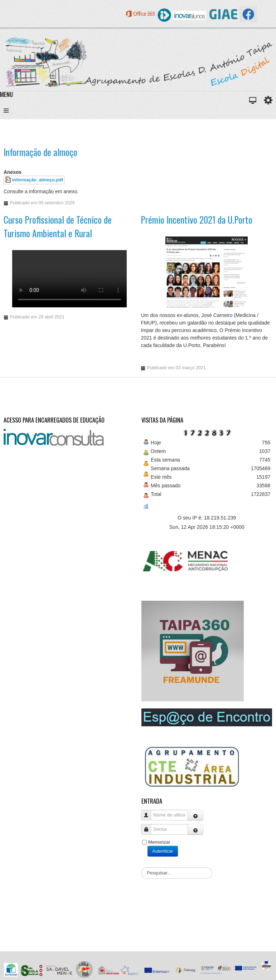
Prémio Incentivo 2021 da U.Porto (197, 220)
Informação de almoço (40, 152)
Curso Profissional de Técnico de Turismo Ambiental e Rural (58, 226)
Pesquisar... (142, 867)
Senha (149, 826)
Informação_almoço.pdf (38, 180)
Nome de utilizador (149, 812)
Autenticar (163, 851)
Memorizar (159, 842)
